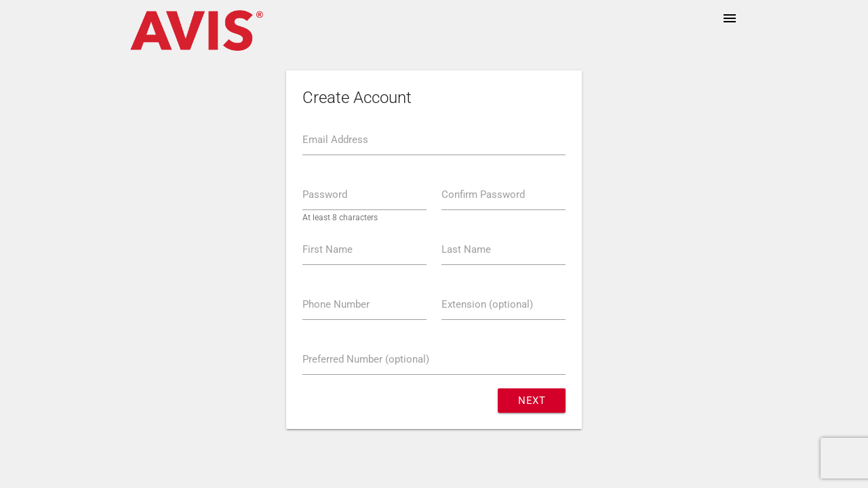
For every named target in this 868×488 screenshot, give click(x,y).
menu (730, 18)
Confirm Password (483, 195)
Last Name (466, 249)
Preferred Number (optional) (366, 359)
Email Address (335, 140)
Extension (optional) (487, 304)
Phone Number (336, 304)
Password (325, 195)
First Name (328, 249)
